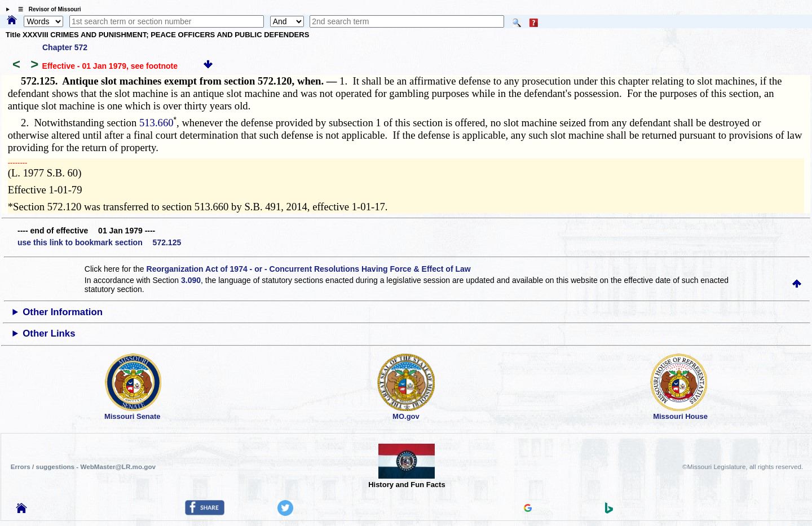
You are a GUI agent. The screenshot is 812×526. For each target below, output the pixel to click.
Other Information (63, 312)
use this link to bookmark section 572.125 (99, 242)
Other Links (49, 333)
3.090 (191, 280)
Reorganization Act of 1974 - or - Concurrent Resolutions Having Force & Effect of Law (309, 269)
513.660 (156, 123)
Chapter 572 (65, 47)
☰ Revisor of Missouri (47, 9)
